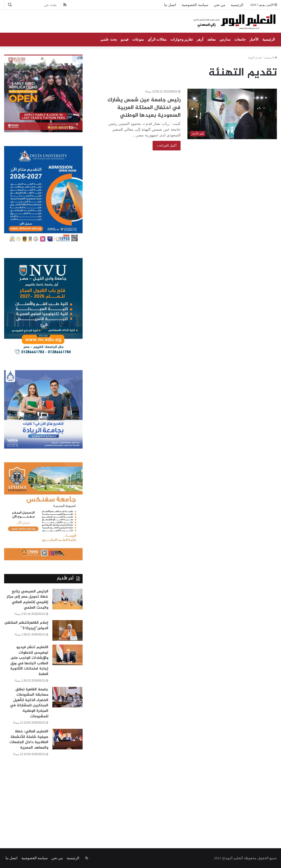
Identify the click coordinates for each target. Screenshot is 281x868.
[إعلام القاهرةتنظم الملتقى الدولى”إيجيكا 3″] (68, 630)
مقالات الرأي (157, 39)
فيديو (125, 39)
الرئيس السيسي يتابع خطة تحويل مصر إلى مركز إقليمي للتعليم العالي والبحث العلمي (27, 600)
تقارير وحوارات (182, 39)
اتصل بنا (170, 5)
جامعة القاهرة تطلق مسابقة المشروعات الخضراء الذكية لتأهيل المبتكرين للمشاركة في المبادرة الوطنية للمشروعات (29, 703)
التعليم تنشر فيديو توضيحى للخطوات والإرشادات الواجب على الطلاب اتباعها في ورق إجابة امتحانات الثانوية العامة (29, 661)
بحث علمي (109, 39)
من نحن (220, 5)
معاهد (211, 39)
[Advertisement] (140, 796)
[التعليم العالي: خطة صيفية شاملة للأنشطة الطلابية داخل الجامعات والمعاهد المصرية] (68, 739)
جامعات (240, 39)
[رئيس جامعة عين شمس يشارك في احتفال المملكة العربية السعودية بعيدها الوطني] (232, 114)
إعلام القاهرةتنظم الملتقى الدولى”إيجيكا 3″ (26, 625)
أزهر (200, 39)
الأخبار (254, 39)
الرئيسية (237, 5)
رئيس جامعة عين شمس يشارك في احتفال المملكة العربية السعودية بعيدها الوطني (144, 108)
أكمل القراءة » (167, 145)
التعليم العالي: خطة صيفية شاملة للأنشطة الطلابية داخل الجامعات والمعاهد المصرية (29, 740)
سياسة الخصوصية (195, 5)
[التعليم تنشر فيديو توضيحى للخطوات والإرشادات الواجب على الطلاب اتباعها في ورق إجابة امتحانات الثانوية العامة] (68, 655)
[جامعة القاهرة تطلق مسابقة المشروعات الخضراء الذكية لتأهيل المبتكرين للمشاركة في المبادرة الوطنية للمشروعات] (68, 697)
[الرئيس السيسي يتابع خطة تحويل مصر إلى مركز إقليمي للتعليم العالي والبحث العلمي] (68, 599)
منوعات (138, 39)
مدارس (225, 39)
